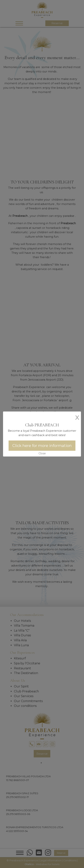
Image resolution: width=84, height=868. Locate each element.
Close (42, 453)
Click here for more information (42, 446)
